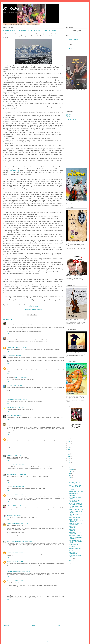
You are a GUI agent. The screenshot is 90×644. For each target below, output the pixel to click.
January (71, 562)
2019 (69, 451)
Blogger (48, 641)
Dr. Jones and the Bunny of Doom (76, 493)
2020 (69, 449)
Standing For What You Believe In (76, 511)
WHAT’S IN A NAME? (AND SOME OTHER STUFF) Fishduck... (75, 488)
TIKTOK (68, 115)
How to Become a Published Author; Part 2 (75, 531)
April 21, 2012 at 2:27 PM (16, 593)
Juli (8, 515)
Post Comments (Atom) (36, 630)
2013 (69, 462)
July (70, 475)
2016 (69, 456)
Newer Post (7, 626)
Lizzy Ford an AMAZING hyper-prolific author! (75, 539)
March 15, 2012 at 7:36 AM (16, 338)
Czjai (8, 323)
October (71, 469)
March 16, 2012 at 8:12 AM (17, 562)
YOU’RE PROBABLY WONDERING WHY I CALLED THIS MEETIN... (76, 522)
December (71, 465)
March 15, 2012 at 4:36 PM (20, 474)
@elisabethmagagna (74, 39)
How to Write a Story (73, 495)
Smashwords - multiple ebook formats (33, 310)
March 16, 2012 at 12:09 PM (24, 571)
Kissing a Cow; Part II (73, 546)
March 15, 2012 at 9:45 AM (16, 368)
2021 (69, 447)
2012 (69, 464)
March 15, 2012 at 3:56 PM (19, 465)
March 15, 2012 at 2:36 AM (15, 323)
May (70, 478)
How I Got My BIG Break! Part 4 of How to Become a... (75, 525)
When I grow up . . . (73, 497)
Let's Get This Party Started (75, 519)
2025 (69, 439)
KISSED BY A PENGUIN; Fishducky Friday (74, 554)
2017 (69, 454)
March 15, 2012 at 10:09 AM (21, 377)
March (70, 482)
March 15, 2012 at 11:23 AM (21, 399)
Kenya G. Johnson (11, 347)
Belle (8, 506)
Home (6, 24)
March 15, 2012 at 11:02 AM (16, 386)
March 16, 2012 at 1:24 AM (17, 552)
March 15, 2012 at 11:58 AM (18, 407)
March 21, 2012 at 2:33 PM (17, 581)
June (70, 477)
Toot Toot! (71, 552)
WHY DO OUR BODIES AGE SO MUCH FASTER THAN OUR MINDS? (76, 543)
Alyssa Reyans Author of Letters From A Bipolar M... (76, 502)
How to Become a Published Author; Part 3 (75, 528)
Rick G (8, 368)
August (71, 473)
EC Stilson (71, 49)
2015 (69, 458)
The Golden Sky (14, 171)
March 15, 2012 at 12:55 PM (15, 424)
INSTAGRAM (69, 117)
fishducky (9, 407)
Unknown (9, 439)
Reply (8, 334)
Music (28, 24)
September (71, 471)
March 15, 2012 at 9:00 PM (15, 506)
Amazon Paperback (33, 307)
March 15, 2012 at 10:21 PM (22, 524)
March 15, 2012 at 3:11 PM (15, 455)
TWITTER (68, 114)
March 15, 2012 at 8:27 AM (22, 347)
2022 (69, 445)
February (71, 560)
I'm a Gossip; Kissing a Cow (75, 550)
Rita (8, 455)
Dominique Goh (10, 399)
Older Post (60, 626)
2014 (69, 460)
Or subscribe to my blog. (71, 119)
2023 (69, 443)
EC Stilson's (13, 9)
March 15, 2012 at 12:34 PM (17, 416)
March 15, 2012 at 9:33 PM (15, 515)
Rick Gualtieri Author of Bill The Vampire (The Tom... (75, 484)
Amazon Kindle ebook (33, 308)
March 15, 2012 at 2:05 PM (19, 447)
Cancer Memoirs (35, 24)
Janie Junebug (10, 474)
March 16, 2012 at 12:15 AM (28, 541)
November (71, 467)
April (70, 480)
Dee (8, 424)
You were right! (72, 548)
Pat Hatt (9, 356)
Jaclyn (8, 338)
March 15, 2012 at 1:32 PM (17, 439)
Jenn (8, 386)
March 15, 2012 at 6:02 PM (19, 487)
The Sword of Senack (26, 300)
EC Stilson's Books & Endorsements (17, 24)
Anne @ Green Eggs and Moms (14, 541)
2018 (69, 452)
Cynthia (9, 416)
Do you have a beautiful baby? (75, 537)
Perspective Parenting (12, 571)
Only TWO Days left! (73, 491)
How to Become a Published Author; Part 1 (75, 535)
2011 (69, 564)
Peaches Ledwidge (11, 524)
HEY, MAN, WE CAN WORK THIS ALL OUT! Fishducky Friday (76, 505)
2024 (69, 441)
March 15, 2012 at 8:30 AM (17, 356)
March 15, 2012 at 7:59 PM (17, 495)
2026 (69, 437)
